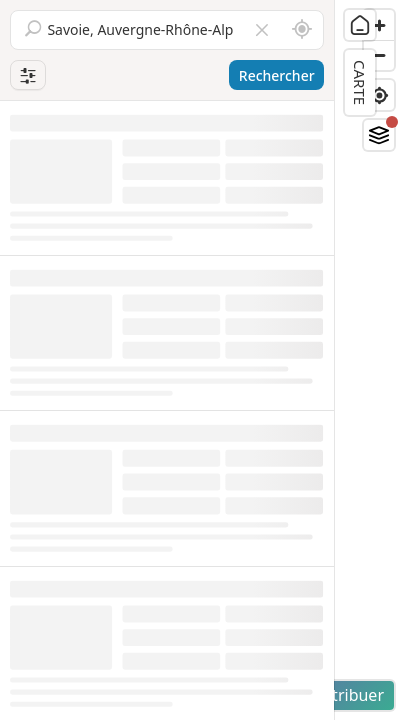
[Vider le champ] (262, 30)
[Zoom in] (379, 25)
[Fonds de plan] (379, 135)
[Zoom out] (379, 55)
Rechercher (277, 75)
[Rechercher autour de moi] (302, 30)
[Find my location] (379, 95)
